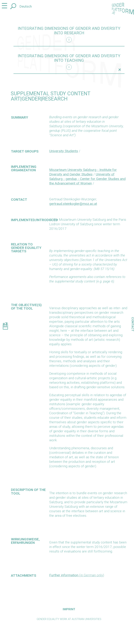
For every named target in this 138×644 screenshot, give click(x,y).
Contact (133, 324)
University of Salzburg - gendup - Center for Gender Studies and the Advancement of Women (87, 179)
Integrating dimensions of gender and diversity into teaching (69, 58)
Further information (64, 575)
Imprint (69, 609)
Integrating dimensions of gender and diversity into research (69, 31)
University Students (64, 151)
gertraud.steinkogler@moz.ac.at (73, 204)
